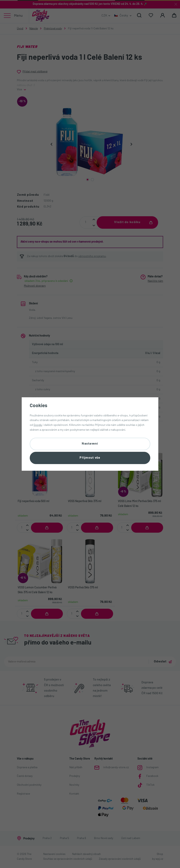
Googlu (38, 425)
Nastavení (90, 444)
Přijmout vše (90, 458)
